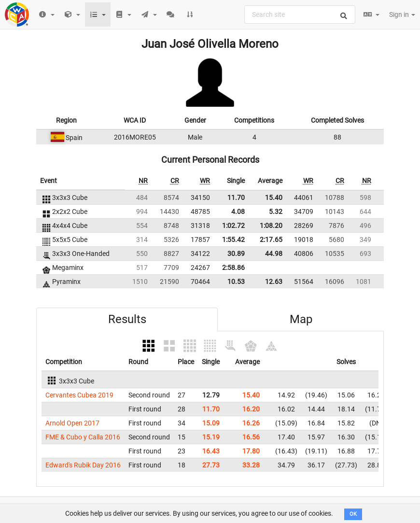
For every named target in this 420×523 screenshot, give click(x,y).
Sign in (402, 14)
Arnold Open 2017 (72, 423)
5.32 (276, 212)
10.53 (236, 282)
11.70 (236, 198)
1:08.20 (271, 226)
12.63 (274, 282)
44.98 (274, 254)
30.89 (236, 254)
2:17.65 (271, 240)
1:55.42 (233, 240)
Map (301, 319)
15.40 (274, 198)
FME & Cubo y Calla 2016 (83, 437)
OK (353, 514)
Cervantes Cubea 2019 (79, 395)
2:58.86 (233, 268)
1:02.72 (233, 226)
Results (127, 319)
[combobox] (300, 14)
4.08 (238, 212)
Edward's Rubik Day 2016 (83, 465)
